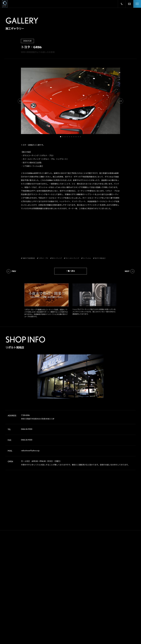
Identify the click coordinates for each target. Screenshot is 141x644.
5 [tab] (69, 137)
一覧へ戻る (70, 271)
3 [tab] (65, 137)
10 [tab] (80, 137)
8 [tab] (76, 137)
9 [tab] (78, 137)
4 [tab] (67, 137)
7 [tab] (74, 137)
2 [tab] (63, 137)
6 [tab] (72, 137)
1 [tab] (61, 137)
